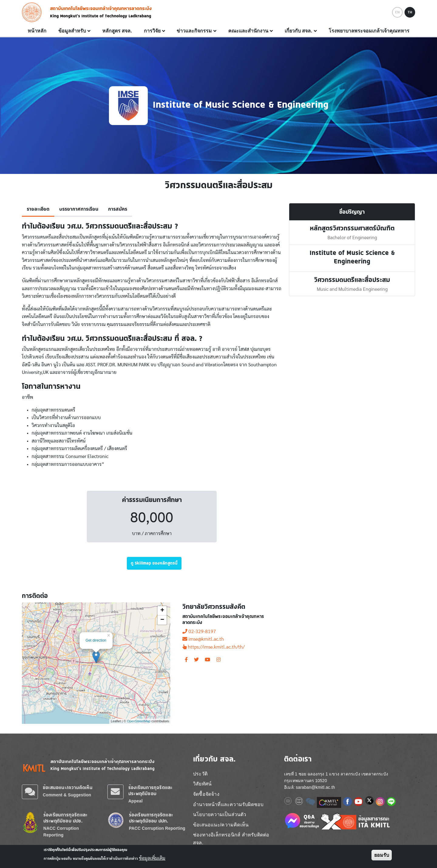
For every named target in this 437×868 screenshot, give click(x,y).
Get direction (96, 640)
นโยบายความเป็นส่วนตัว (220, 814)
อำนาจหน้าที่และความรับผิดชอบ (228, 804)
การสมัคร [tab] (118, 209)
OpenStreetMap (139, 721)
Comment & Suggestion (67, 795)
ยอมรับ (382, 855)
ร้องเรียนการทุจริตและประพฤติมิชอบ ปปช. (65, 818)
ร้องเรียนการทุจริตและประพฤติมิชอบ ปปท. (151, 818)
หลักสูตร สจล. (117, 31)
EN (397, 12)
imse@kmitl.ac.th (203, 639)
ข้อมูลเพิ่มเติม (152, 858)
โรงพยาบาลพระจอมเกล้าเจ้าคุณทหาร (369, 31)
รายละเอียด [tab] (38, 209)
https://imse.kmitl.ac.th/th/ (213, 647)
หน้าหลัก (37, 31)
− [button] (162, 620)
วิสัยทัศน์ (202, 784)
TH (410, 12)
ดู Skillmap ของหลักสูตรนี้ (154, 563)
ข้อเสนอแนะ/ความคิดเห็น (68, 787)
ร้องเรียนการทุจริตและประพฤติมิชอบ (150, 790)
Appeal (136, 801)
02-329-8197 (199, 632)
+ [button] (162, 611)
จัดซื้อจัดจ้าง (206, 794)
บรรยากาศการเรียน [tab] (79, 209)
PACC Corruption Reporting (157, 828)
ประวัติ (200, 774)
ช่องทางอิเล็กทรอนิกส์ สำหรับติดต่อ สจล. (231, 839)
